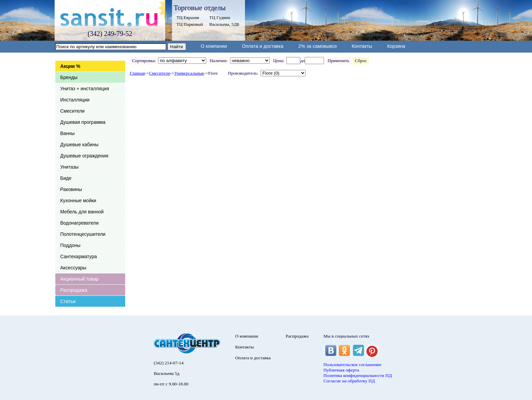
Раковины (71, 189)
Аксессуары (73, 268)
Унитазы (70, 167)
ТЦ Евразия (188, 17)
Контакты (362, 46)
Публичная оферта (341, 370)
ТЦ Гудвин (220, 17)
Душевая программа (83, 122)
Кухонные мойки (78, 201)
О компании (214, 46)
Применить (338, 61)
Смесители (73, 111)
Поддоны (70, 245)
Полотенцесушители (83, 234)
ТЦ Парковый (190, 24)
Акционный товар (80, 279)
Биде (66, 178)
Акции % (70, 66)
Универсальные (189, 73)
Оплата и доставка (263, 46)
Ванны (68, 133)
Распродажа (74, 290)
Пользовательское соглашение (352, 365)
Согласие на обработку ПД (349, 381)
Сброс (361, 61)
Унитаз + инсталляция (85, 89)
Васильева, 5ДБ (224, 24)
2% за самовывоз (317, 46)
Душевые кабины (80, 145)
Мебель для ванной (82, 212)
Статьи (68, 301)
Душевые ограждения (84, 156)
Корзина (396, 46)
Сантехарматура (79, 256)
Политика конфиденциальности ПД (358, 375)
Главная (138, 73)
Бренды (69, 77)
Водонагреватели (80, 223)
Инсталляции (75, 100)
